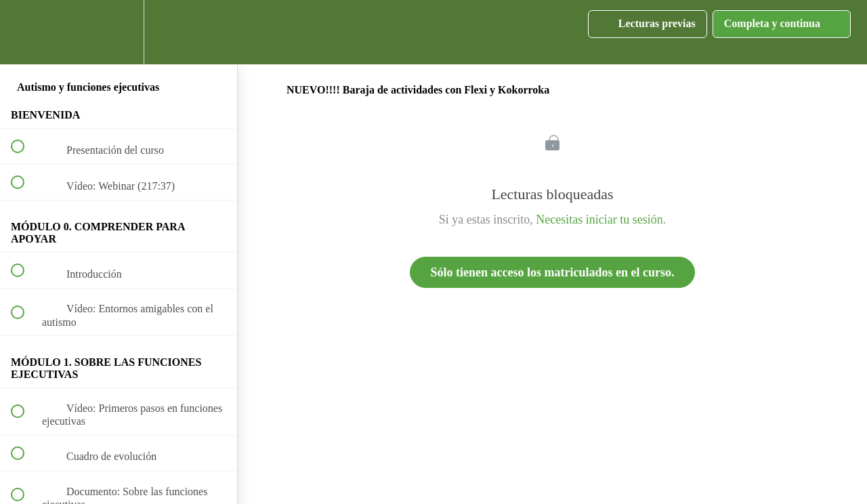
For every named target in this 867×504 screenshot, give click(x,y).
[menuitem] (119, 32)
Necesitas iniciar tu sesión (599, 219)
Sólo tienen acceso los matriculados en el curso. (553, 272)
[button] (25, 32)
